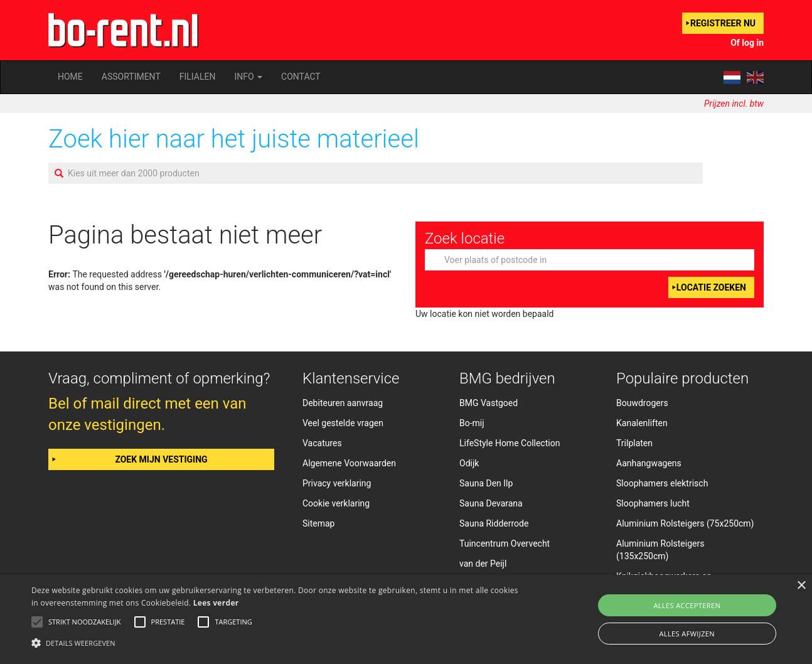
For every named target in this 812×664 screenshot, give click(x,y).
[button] (275, 642)
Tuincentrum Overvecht (505, 544)
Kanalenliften (642, 423)
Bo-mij (472, 423)
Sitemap (318, 523)
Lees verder (216, 603)
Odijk (469, 463)
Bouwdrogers (642, 403)
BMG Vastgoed (489, 403)
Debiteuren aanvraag (343, 403)
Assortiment (131, 77)
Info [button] (248, 77)
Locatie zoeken (711, 287)
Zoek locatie (465, 238)
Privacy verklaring (337, 483)
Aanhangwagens (649, 463)
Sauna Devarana (491, 503)
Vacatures (322, 443)
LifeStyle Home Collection (510, 443)
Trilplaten (634, 443)
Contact (301, 77)
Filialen (198, 77)
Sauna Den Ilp (486, 483)
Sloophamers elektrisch (662, 483)
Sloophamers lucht (653, 503)
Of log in (747, 43)
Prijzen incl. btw (734, 104)
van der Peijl (483, 564)
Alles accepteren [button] (687, 605)
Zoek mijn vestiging (161, 459)
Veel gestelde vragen (343, 423)
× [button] (801, 586)
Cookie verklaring (336, 503)
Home (70, 77)
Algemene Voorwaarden (349, 463)
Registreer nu (723, 23)
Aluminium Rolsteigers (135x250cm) (660, 550)
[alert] (406, 619)
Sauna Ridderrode (494, 523)
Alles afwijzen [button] (687, 634)
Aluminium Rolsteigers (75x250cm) (685, 523)
